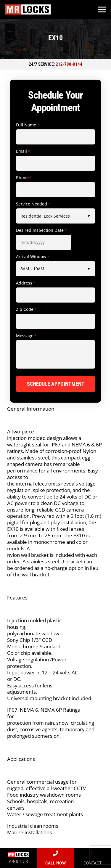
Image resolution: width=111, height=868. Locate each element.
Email (23, 151)
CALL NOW (55, 863)
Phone (24, 178)
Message (26, 336)
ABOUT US (18, 861)
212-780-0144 (69, 64)
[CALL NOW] (55, 853)
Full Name (28, 125)
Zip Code (26, 309)
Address (26, 283)
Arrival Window (33, 257)
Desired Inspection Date (41, 230)
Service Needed (33, 204)
